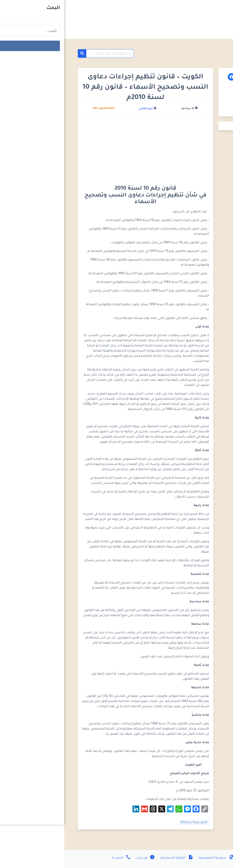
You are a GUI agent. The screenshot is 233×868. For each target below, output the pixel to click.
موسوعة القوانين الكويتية (190, 53)
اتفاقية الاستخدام (112, 858)
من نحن (81, 858)
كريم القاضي (81, 109)
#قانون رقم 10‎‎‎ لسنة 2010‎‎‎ (130, 822)
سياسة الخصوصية (152, 858)
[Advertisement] (81, 149)
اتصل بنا (57, 858)
